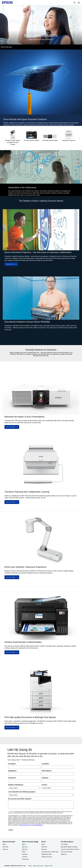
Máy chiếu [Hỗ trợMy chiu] (44, 847)
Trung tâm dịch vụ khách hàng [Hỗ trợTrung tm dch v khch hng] (50, 852)
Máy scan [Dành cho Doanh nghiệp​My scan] (25, 849)
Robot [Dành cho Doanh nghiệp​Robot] (24, 852)
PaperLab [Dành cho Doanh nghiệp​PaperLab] (25, 854)
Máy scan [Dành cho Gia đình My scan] (5, 849)
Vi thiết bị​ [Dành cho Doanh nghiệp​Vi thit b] (25, 857)
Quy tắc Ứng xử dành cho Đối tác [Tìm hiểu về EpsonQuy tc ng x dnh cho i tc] (70, 849)
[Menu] (79, 3)
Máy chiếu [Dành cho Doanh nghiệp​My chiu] (25, 847)
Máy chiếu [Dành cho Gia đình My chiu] (5, 847)
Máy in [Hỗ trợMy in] (43, 844)
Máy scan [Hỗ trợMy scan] (44, 849)
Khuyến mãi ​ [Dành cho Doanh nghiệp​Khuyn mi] (26, 859)
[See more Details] (12, 427)
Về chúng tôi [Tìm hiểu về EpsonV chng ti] (64, 844)
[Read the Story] (11, 264)
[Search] (75, 3)
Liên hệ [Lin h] (30, 866)
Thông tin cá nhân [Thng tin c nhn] (48, 866)
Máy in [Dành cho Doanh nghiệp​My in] (24, 844)
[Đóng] (41, 167)
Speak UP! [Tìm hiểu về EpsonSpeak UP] (64, 854)
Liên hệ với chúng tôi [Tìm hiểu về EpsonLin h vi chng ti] (67, 852)
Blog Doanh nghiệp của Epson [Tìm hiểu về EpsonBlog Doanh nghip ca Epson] (69, 847)
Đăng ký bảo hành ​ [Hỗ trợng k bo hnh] (47, 854)
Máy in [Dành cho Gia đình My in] (4, 844)
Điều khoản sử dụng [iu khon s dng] (38, 866)
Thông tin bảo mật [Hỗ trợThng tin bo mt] (46, 857)
